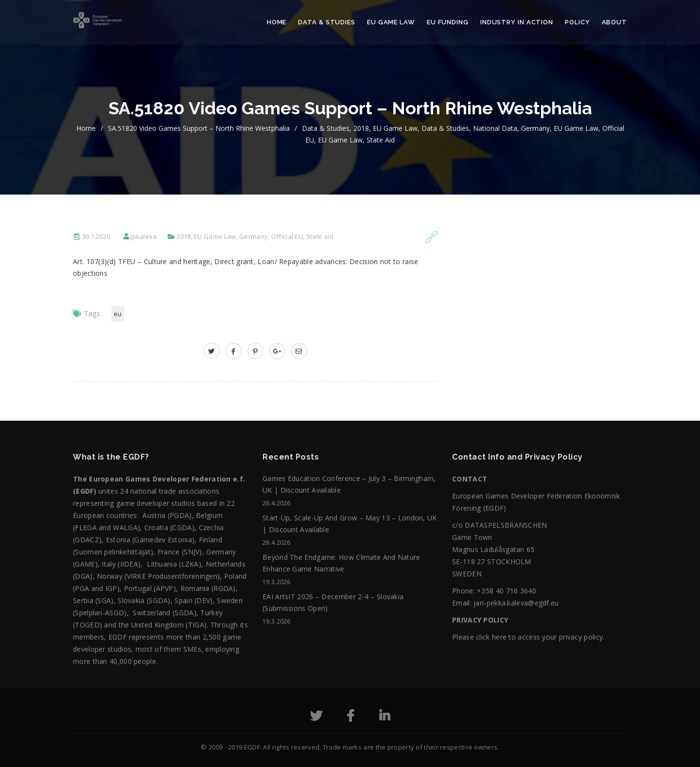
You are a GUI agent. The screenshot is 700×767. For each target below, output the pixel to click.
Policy (577, 22)
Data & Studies (327, 22)
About (615, 22)
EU (118, 314)
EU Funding (448, 22)
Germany (535, 128)
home (86, 128)
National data (495, 128)
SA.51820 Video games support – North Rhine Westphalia (199, 128)
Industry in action (517, 22)
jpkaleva (143, 236)
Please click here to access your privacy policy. (528, 637)
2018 (361, 128)
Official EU (287, 236)
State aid (381, 140)
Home (277, 22)
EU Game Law (391, 22)
